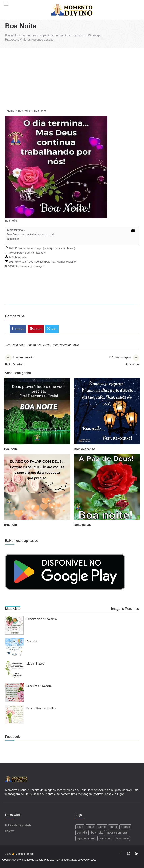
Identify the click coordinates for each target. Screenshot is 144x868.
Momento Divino (65, 248)
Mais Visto (13, 609)
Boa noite (11, 449)
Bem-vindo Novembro (39, 686)
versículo (106, 839)
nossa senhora (117, 833)
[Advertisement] (72, 76)
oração (125, 827)
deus (80, 827)
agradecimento (87, 839)
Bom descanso (84, 449)
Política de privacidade (18, 826)
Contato (10, 831)
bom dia (82, 833)
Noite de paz (83, 525)
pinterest (36, 329)
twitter (52, 329)
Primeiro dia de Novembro (42, 620)
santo (113, 827)
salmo (102, 827)
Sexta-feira (33, 642)
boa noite (97, 833)
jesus (91, 827)
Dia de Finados (35, 664)
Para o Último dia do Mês (41, 709)
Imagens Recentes (125, 609)
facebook (18, 329)
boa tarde (122, 839)
